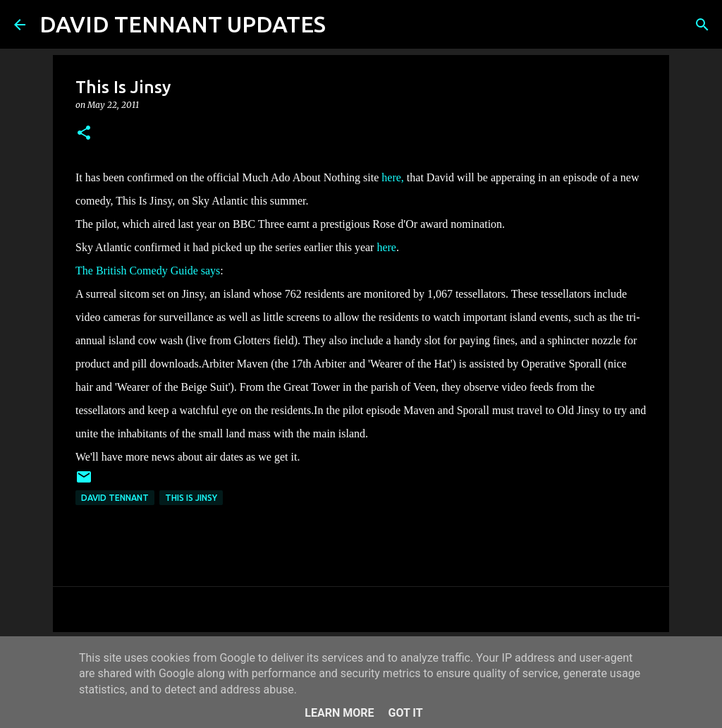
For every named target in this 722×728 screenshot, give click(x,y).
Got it (405, 713)
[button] (84, 134)
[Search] (345, 25)
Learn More (339, 713)
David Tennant (115, 498)
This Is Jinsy (191, 498)
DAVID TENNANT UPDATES (183, 24)
